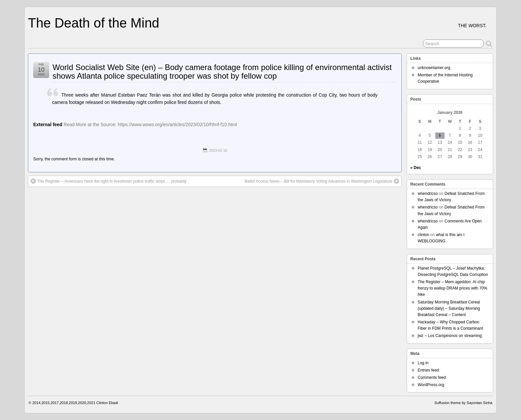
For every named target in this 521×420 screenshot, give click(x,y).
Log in (423, 363)
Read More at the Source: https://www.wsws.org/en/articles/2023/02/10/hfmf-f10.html (150, 125)
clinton (423, 235)
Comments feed (432, 378)
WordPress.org (431, 385)
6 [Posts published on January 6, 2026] (440, 135)
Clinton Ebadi (107, 403)
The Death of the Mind (94, 23)
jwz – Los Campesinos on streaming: (450, 336)
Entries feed (428, 370)
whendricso (428, 194)
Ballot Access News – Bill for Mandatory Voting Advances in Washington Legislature (322, 181)
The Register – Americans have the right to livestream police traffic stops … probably (108, 181)
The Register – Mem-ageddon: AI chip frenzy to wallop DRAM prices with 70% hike (452, 288)
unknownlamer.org (434, 68)
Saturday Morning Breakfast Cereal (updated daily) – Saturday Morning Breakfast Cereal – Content (449, 308)
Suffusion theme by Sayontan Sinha (463, 403)
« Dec (416, 168)
